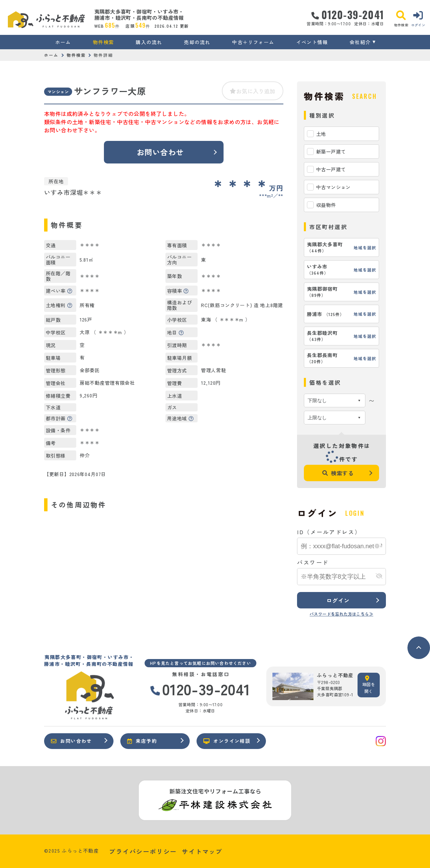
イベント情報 (312, 42)
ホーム (63, 42)
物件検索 (104, 42)
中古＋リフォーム (253, 42)
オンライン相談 (227, 741)
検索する (338, 473)
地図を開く (369, 685)
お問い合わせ (160, 152)
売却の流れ (197, 42)
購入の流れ (149, 42)
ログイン (338, 600)
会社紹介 (360, 42)
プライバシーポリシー (143, 851)
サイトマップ (202, 851)
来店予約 (142, 741)
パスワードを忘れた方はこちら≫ (341, 614)
